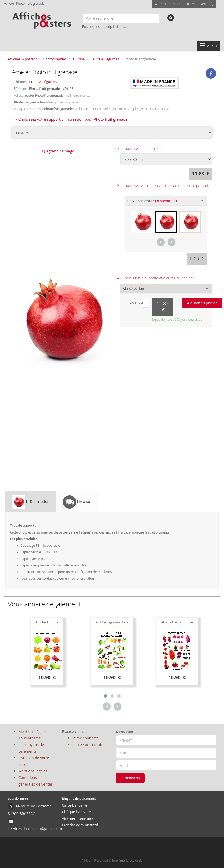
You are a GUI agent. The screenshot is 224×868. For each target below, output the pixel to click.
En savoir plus (167, 201)
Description (31, 502)
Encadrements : (153, 201)
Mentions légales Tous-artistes (33, 735)
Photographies (55, 59)
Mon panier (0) (200, 4)
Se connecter (168, 4)
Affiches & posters (22, 59)
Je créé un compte (88, 745)
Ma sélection (133, 288)
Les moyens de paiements (31, 748)
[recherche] (171, 18)
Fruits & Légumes (105, 59)
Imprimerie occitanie (127, 860)
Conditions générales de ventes (36, 781)
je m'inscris (130, 778)
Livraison (78, 502)
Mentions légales (33, 771)
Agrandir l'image (58, 151)
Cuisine (79, 59)
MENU (208, 46)
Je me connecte (85, 738)
